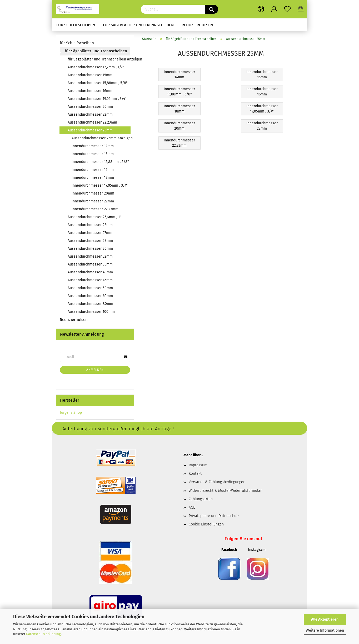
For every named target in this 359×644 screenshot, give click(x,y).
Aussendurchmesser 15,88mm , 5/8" (98, 83)
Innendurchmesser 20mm (93, 193)
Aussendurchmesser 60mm (90, 296)
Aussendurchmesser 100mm (91, 312)
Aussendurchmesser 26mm (90, 225)
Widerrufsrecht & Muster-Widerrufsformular (225, 491)
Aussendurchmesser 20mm (90, 107)
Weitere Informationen (325, 630)
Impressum (198, 465)
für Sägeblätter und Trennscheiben (138, 25)
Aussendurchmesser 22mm (90, 114)
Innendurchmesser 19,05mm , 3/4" (100, 185)
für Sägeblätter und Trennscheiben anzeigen (99, 59)
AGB (192, 507)
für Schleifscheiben (76, 25)
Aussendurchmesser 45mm (90, 280)
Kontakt (195, 474)
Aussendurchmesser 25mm (90, 130)
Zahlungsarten (201, 499)
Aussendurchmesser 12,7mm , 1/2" (96, 67)
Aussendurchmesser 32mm (90, 256)
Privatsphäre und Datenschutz (214, 516)
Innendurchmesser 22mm (93, 201)
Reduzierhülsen (197, 25)
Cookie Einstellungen (206, 524)
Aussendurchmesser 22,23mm (92, 122)
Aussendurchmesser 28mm (90, 241)
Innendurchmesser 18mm (93, 178)
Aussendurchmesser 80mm (90, 304)
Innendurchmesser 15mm (93, 154)
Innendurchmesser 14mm (93, 146)
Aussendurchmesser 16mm (90, 91)
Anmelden (95, 370)
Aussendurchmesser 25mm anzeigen (101, 138)
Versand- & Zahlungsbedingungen (217, 482)
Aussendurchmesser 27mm (90, 233)
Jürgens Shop (71, 413)
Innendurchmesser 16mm (93, 170)
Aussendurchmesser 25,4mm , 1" (94, 217)
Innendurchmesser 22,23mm (95, 209)
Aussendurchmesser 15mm (90, 75)
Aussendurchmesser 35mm (90, 264)
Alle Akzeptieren (325, 619)
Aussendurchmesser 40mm (90, 272)
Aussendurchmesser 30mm (90, 249)
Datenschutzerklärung (43, 634)
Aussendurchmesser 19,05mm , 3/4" (97, 99)
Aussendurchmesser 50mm (90, 288)
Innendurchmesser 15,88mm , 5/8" (100, 162)
